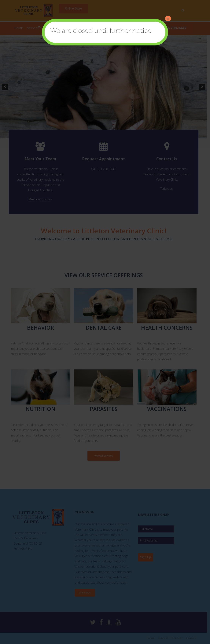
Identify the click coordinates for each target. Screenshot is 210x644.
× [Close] (168, 19)
